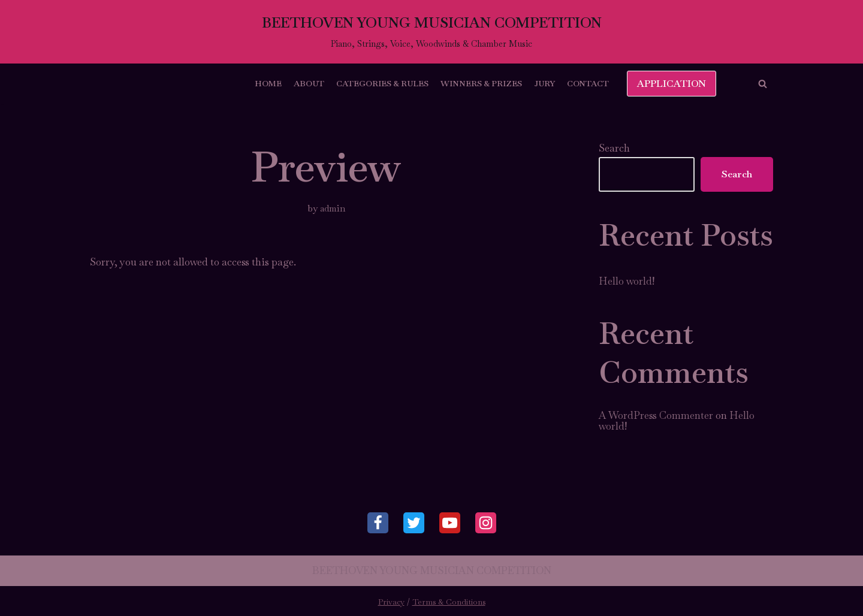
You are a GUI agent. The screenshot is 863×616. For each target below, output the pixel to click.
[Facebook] (378, 523)
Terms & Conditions (449, 602)
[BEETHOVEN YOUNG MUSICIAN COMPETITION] (432, 32)
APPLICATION (672, 84)
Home (268, 83)
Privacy (391, 602)
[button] (763, 84)
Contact (588, 83)
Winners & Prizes (481, 83)
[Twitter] (414, 523)
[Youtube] (450, 523)
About (309, 83)
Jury (544, 83)
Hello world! (627, 281)
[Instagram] (486, 523)
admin (333, 209)
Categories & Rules (382, 83)
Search (614, 148)
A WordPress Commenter (656, 415)
